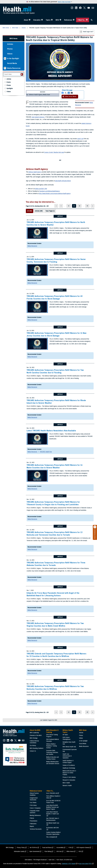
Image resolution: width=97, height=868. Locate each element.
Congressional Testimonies (34, 799)
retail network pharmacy (38, 117)
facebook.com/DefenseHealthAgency (50, 191)
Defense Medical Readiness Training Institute (51, 746)
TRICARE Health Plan (46, 452)
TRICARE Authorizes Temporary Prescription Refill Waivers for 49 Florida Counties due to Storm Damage (55, 297)
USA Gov (59, 851)
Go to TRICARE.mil (52, 793)
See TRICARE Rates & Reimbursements (53, 819)
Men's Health (66, 783)
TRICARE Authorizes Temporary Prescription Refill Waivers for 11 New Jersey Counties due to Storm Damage (57, 334)
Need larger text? (87, 32)
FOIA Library (33, 805)
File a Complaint (51, 837)
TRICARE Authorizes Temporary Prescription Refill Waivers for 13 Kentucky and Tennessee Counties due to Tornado (55, 534)
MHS (57, 20)
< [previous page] (56, 206)
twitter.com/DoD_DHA (41, 189)
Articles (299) (39, 211)
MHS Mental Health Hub (69, 747)
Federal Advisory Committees (34, 742)
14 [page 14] (69, 206)
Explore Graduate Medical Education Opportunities (53, 833)
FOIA (70, 848)
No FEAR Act (33, 848)
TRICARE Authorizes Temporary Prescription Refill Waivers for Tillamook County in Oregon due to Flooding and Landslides (53, 503)
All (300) (30, 211)
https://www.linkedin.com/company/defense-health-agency (55, 194)
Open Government (34, 851)
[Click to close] (95, 527)
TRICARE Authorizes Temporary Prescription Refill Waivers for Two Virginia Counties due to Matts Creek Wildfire (55, 625)
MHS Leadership (34, 733)
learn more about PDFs (85, 864)
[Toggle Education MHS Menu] (42, 20)
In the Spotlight (13, 58)
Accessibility (60, 848)
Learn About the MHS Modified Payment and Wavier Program (52, 807)
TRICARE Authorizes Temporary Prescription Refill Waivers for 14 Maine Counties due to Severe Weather (55, 466)
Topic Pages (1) (50, 211)
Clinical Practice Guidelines (34, 794)
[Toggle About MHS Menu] (30, 20)
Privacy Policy (21, 848)
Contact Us (33, 751)
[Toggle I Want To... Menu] (87, 20)
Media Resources (32, 246)
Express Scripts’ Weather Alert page (54, 152)
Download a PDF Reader (69, 864)
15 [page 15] (74, 206)
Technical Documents (36, 829)
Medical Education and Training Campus (52, 758)
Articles (10, 44)
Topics (48, 20)
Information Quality (19, 851)
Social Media (12, 63)
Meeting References (35, 815)
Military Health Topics (68, 731)
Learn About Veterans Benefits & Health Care (53, 813)
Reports (32, 826)
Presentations (34, 821)
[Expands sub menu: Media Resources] (5, 68)
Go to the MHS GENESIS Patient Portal (53, 802)
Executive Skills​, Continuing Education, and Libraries (52, 752)
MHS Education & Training (52, 731)
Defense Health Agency (35, 172)
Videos (10, 54)
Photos (10, 49)
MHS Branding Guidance (37, 748)
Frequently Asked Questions (35, 812)
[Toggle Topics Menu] (52, 20)
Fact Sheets (33, 803)
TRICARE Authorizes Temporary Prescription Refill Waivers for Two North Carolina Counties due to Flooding (55, 371)
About (26, 20)
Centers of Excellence (69, 765)
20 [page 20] (87, 206)
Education (37, 20)
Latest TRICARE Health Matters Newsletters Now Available (51, 431)
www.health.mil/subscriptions (63, 181)
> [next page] (93, 206)
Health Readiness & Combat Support (68, 762)
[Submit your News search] (22, 74)
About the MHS (35, 730)
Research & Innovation (69, 780)
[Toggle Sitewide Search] (92, 20)
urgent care (80, 139)
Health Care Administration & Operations (67, 756)
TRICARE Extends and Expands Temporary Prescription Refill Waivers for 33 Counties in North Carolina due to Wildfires (57, 655)
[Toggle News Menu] (60, 20)
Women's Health (67, 786)
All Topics (65, 735)
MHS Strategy (34, 738)
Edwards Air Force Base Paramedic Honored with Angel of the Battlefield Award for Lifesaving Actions (53, 594)
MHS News (14, 38)
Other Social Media (69, 97)
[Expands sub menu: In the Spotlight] (5, 58)
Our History (33, 746)
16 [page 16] (79, 206)
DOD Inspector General (83, 848)
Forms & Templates (35, 808)
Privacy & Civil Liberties (69, 777)
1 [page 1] (61, 206)
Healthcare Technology (69, 768)
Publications (33, 824)
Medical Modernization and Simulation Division (53, 763)
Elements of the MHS (36, 735)
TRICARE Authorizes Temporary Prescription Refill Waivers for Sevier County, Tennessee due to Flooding (56, 261)
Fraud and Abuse (47, 848)
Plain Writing (48, 851)
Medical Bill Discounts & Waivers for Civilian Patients (69, 773)
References (68, 20)
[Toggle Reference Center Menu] (74, 20)
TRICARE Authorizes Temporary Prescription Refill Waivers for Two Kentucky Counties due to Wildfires (55, 688)
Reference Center (36, 791)
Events (9, 82)
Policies (32, 818)
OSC (80, 851)
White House (70, 851)
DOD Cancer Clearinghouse (66, 738)
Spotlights (10, 88)
